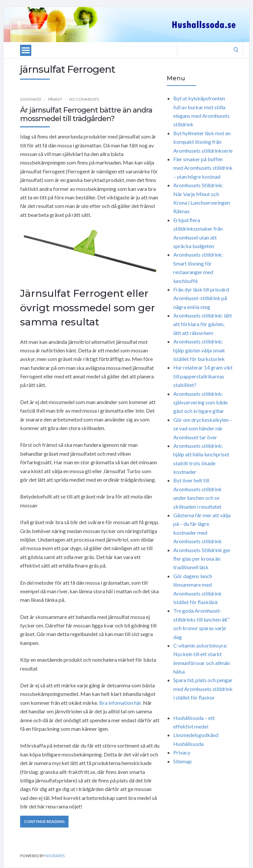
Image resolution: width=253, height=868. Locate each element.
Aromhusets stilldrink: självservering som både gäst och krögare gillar (200, 402)
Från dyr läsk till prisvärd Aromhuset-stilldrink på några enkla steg (201, 298)
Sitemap (183, 761)
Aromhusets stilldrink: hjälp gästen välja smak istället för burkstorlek (199, 350)
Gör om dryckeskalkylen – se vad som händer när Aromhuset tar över (203, 428)
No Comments (84, 99)
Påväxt (55, 99)
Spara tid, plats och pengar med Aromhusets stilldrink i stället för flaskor (203, 689)
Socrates (55, 856)
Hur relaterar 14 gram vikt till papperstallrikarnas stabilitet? (203, 376)
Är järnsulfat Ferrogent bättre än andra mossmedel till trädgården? (86, 114)
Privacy (182, 752)
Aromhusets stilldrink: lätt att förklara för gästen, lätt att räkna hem (203, 324)
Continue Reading (44, 821)
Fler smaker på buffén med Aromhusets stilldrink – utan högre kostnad (203, 168)
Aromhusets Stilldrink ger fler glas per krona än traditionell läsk (202, 559)
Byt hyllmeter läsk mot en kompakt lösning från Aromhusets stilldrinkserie (203, 142)
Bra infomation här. (121, 703)
